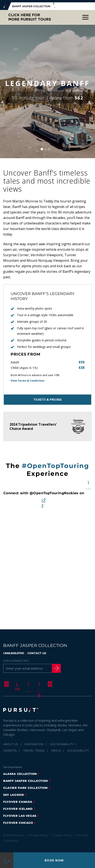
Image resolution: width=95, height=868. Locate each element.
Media (56, 748)
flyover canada (18, 799)
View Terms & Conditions (28, 378)
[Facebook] (6, 682)
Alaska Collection (20, 771)
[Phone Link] (7, 860)
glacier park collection (25, 785)
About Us (11, 742)
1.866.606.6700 (14, 651)
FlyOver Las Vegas (20, 813)
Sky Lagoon (13, 792)
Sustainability (62, 742)
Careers (10, 748)
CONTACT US (37, 651)
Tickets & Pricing (47, 397)
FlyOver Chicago (18, 820)
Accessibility (78, 748)
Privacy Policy (39, 833)
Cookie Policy (62, 833)
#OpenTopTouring (55, 463)
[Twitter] (17, 682)
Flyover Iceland (18, 806)
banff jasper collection (26, 778)
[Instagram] (28, 682)
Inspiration (34, 742)
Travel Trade (34, 748)
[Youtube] (38, 682)
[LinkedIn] (49, 682)
